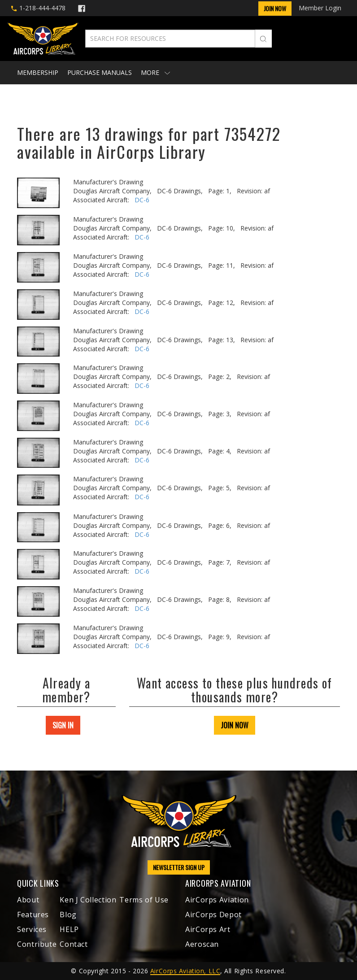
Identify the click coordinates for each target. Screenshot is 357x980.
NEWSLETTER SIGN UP (179, 867)
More (155, 72)
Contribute (37, 944)
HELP (69, 929)
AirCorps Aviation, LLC (185, 971)
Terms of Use (144, 900)
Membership (38, 72)
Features (33, 915)
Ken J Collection (88, 900)
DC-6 (142, 200)
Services (32, 929)
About (28, 900)
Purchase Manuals (100, 72)
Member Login (320, 8)
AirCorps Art (208, 929)
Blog (68, 915)
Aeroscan (202, 944)
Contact (74, 944)
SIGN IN (63, 725)
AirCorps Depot (213, 915)
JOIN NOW (235, 725)
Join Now (275, 8)
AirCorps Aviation (217, 900)
